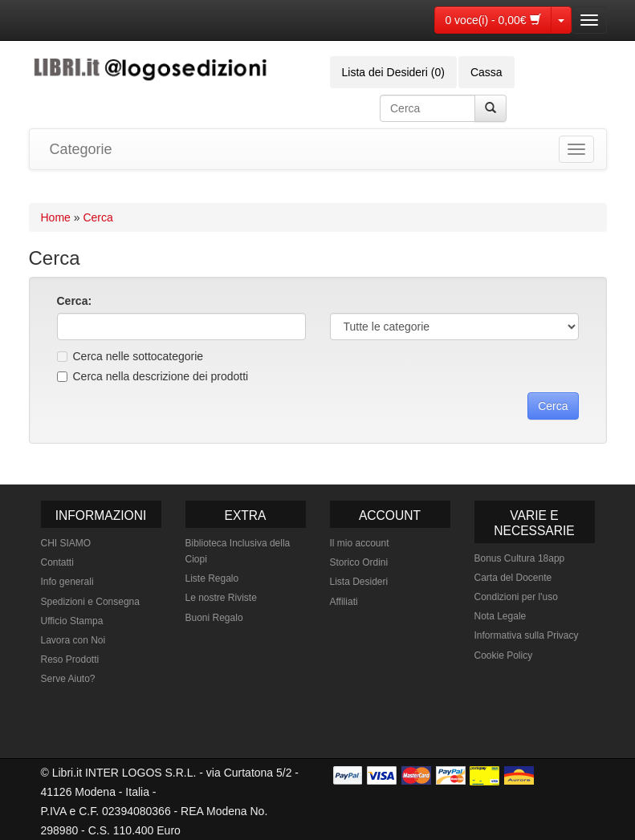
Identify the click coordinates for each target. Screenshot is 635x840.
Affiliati (344, 602)
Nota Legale (501, 616)
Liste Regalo (212, 578)
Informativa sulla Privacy (527, 635)
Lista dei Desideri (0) (393, 72)
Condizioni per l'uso (516, 597)
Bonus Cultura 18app (520, 558)
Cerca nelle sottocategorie (130, 356)
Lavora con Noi (73, 640)
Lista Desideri (359, 582)
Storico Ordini (359, 562)
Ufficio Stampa (72, 621)
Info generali (67, 582)
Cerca (98, 217)
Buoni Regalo (214, 618)
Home (56, 217)
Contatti (57, 562)
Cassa (486, 72)
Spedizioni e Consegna (90, 602)
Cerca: (75, 301)
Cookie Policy (504, 655)
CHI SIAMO (66, 543)
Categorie (81, 149)
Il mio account (360, 543)
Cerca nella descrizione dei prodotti (153, 376)
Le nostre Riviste (221, 598)
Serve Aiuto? (68, 679)
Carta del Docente (513, 578)
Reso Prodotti (70, 659)
